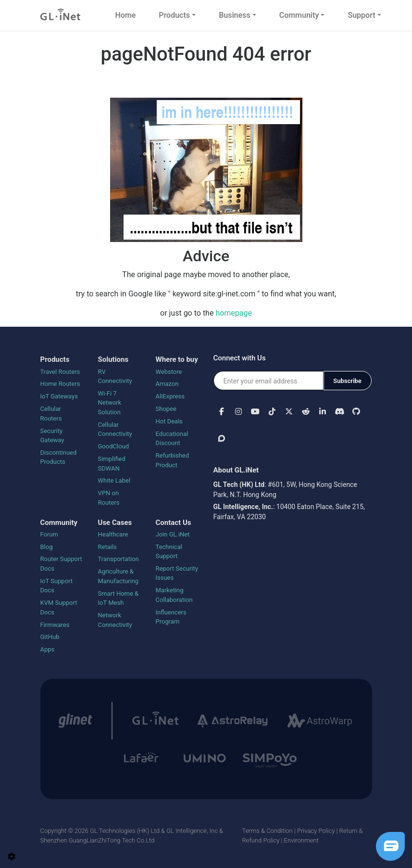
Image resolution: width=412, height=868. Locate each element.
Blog (47, 547)
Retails (107, 547)
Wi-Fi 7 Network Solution (110, 403)
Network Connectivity (115, 620)
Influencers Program (171, 617)
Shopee (166, 409)
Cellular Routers (51, 414)
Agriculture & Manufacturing (119, 576)
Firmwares (55, 625)
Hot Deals (169, 421)
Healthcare (113, 534)
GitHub (50, 637)
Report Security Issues (177, 573)
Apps (48, 649)
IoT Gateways (59, 396)
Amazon (167, 384)
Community (59, 523)
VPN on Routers (109, 498)
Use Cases (115, 523)
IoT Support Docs (57, 586)
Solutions (113, 359)
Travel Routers (60, 372)
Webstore (169, 372)
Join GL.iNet (173, 534)
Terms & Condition (268, 831)
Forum (49, 534)
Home (125, 15)
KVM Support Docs (59, 607)
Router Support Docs (61, 564)
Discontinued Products (59, 457)
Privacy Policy (316, 831)
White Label (114, 480)
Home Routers (60, 384)
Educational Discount (172, 439)
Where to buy (177, 359)
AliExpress (170, 396)
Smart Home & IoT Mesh (119, 598)
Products (55, 359)
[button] (222, 411)
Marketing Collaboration (174, 595)
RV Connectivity (115, 377)
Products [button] (174, 15)
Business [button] (234, 15)
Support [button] (361, 15)
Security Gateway (52, 436)
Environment (301, 840)
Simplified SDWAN (112, 464)
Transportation (119, 559)
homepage (234, 313)
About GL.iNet (236, 470)
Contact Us (174, 523)
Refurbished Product (173, 460)
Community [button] (299, 15)
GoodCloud (114, 446)
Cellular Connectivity (115, 429)
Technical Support (169, 552)
